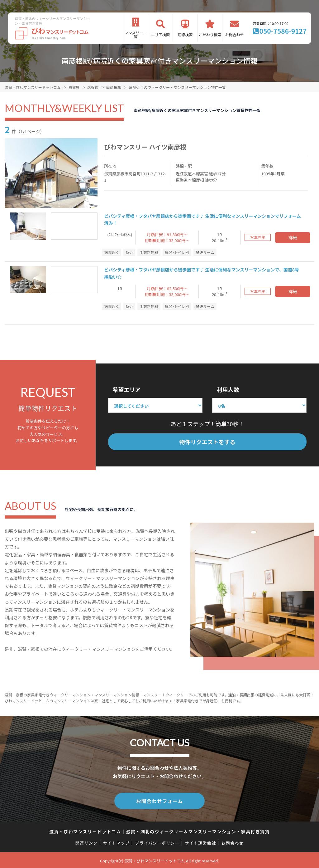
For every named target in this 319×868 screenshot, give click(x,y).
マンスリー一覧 (136, 34)
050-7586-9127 (283, 31)
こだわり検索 (210, 34)
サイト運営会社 (200, 842)
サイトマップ (117, 842)
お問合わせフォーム (159, 800)
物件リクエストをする (207, 442)
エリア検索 (160, 34)
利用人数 (228, 389)
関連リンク (87, 842)
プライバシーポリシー (157, 842)
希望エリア (126, 389)
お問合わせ (235, 34)
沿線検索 (185, 34)
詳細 (293, 237)
